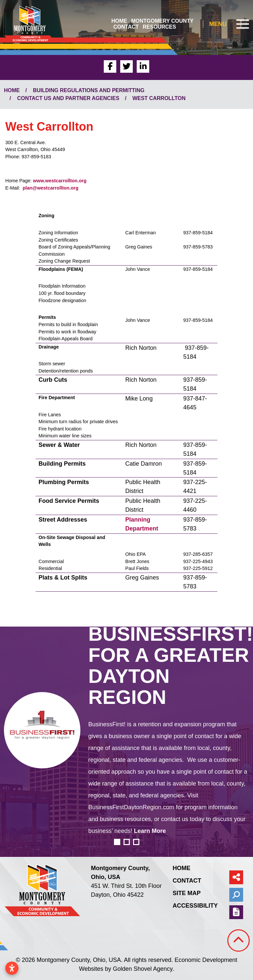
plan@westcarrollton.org (51, 188)
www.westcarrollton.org (60, 181)
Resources (159, 27)
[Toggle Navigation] (229, 24)
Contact (126, 27)
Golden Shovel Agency (142, 969)
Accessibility (195, 906)
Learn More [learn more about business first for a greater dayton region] (150, 831)
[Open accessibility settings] (12, 968)
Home (119, 21)
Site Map (187, 893)
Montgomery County (162, 21)
